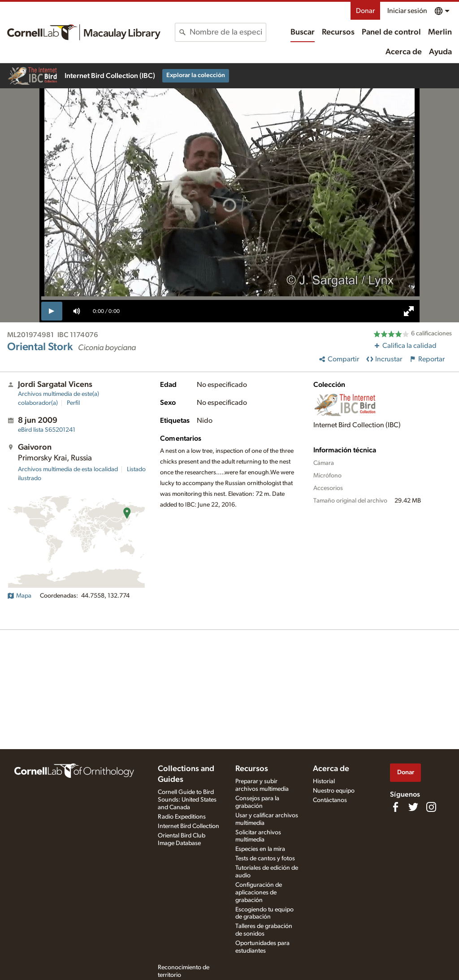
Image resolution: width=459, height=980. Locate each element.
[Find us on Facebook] (395, 807)
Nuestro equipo (334, 791)
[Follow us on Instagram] (431, 807)
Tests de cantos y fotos (265, 859)
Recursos (338, 32)
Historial (324, 781)
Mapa (19, 596)
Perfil (73, 403)
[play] (52, 311)
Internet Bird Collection (188, 826)
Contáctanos (330, 800)
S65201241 (47, 430)
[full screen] (409, 311)
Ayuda (440, 52)
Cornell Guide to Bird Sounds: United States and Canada (187, 800)
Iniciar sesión (407, 11)
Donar (365, 11)
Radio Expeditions (182, 817)
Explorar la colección (196, 75)
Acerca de (404, 52)
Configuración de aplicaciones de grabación (259, 893)
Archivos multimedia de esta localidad (68, 469)
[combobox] (227, 32)
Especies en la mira (260, 849)
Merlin (440, 32)
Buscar (303, 32)
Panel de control (391, 32)
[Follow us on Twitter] (413, 807)
